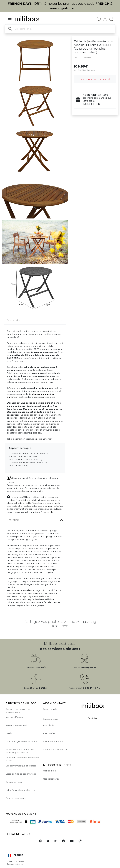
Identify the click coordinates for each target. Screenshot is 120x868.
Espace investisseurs (16, 798)
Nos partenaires (51, 779)
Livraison (10, 733)
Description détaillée (82, 57)
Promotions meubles (54, 741)
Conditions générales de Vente (21, 741)
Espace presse (51, 719)
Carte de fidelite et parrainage (21, 774)
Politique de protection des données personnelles (20, 751)
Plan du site (49, 733)
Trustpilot (93, 718)
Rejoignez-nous (14, 782)
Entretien (13, 520)
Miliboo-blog (50, 771)
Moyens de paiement (16, 725)
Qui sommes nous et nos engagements (18, 710)
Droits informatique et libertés (21, 766)
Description (14, 321)
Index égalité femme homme (21, 790)
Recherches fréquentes (55, 750)
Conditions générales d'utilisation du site (22, 759)
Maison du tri (36, 491)
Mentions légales (14, 717)
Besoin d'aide (50, 709)
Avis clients (49, 725)
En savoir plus (47, 512)
